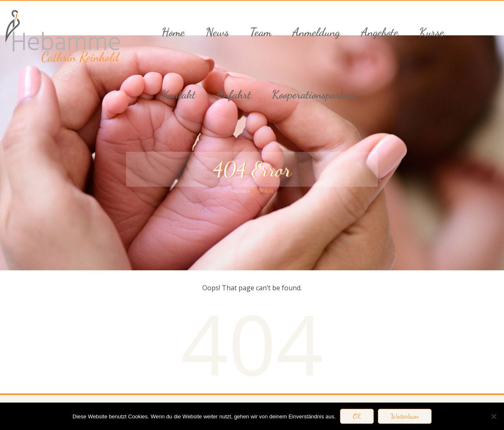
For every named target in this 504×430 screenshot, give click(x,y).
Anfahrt (234, 94)
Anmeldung (316, 32)
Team (261, 32)
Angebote (380, 32)
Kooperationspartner (314, 94)
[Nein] (494, 416)
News (217, 32)
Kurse (432, 32)
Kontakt (179, 94)
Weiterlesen (405, 416)
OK (357, 416)
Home (173, 32)
